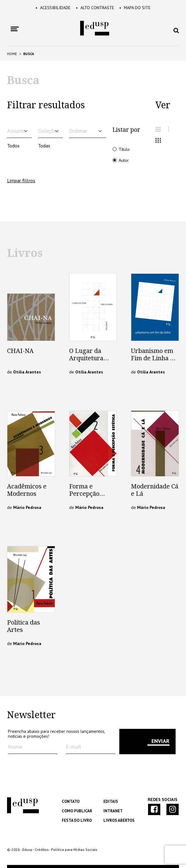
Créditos (42, 849)
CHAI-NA (20, 351)
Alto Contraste (95, 8)
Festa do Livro (77, 820)
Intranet (113, 811)
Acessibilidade (53, 8)
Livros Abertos (119, 820)
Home (12, 54)
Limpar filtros (21, 180)
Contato (71, 801)
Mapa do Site (135, 8)
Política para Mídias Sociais (74, 849)
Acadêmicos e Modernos (27, 490)
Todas (44, 146)
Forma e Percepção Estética (84, 494)
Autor (124, 160)
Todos (13, 146)
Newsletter (31, 715)
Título (124, 149)
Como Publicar (77, 811)
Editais (111, 801)
